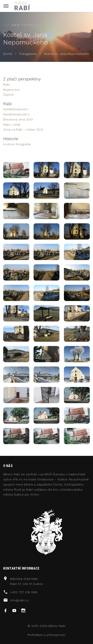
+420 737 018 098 (24, 592)
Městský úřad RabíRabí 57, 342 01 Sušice (27, 581)
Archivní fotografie (17, 144)
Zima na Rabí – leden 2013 (23, 129)
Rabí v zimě (12, 125)
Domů (8, 54)
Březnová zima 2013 (18, 119)
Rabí (7, 84)
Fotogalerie (28, 54)
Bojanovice (11, 90)
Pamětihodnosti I (16, 109)
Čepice (9, 94)
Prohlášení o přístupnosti (47, 635)
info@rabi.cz (19, 600)
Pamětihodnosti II (16, 114)
